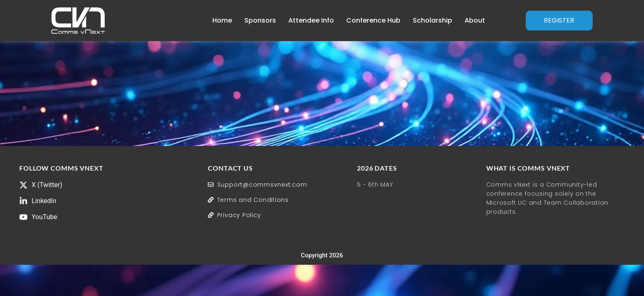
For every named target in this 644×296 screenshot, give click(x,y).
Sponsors (260, 20)
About (475, 20)
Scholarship (432, 20)
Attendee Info (311, 20)
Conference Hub (373, 20)
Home (222, 20)
